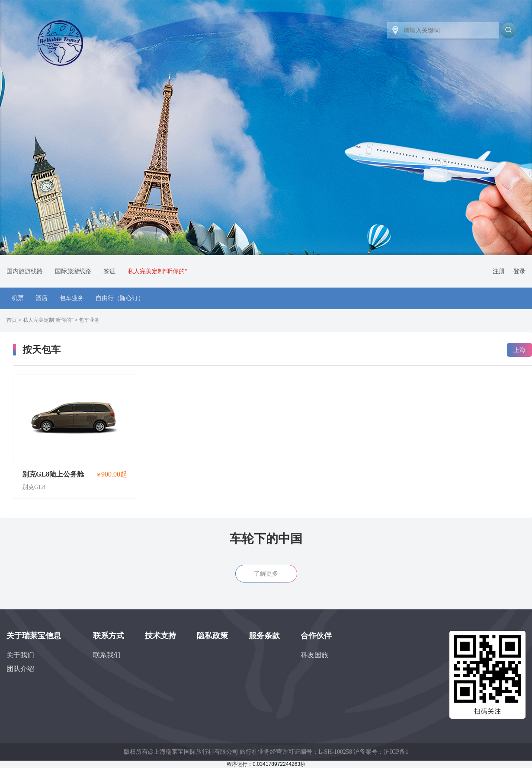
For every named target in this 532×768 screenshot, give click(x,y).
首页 (12, 320)
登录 (519, 271)
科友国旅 (314, 655)
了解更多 (266, 574)
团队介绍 (20, 669)
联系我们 (107, 655)
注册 (499, 271)
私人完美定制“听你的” (48, 320)
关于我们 (20, 655)
